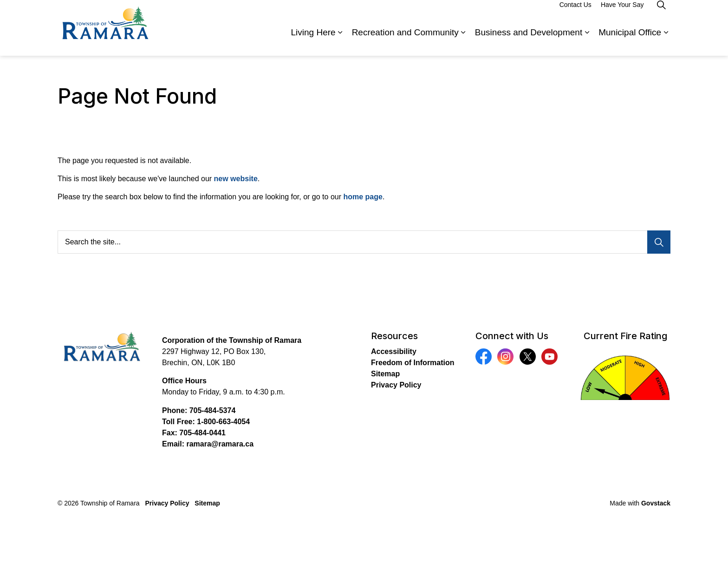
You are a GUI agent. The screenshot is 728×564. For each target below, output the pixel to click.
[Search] (659, 242)
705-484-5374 (213, 410)
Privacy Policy (396, 385)
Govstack (656, 503)
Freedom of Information (413, 363)
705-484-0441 (202, 433)
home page (363, 197)
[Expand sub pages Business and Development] (587, 42)
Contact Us (575, 14)
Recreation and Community (405, 42)
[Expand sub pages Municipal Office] (666, 42)
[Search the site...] (364, 242)
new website (236, 179)
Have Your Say (622, 14)
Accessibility (394, 351)
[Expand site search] (661, 14)
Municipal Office (630, 42)
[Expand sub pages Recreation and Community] (463, 42)
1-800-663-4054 (223, 422)
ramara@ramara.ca (220, 444)
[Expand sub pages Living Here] (340, 42)
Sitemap (385, 374)
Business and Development (529, 42)
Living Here (313, 42)
